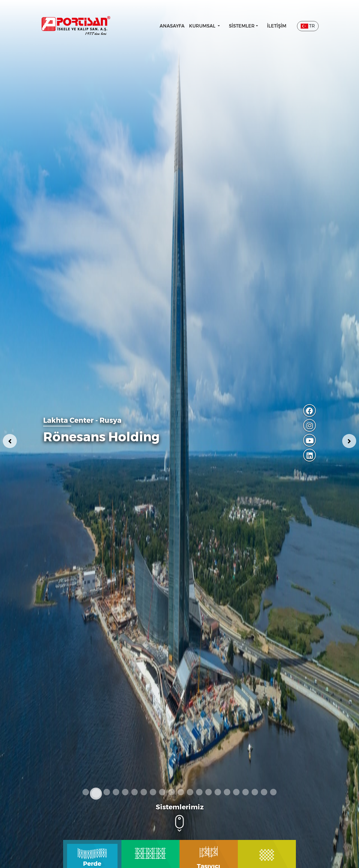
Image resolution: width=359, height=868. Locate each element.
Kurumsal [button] (203, 26)
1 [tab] (86, 792)
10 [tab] (172, 792)
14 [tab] (209, 792)
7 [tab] (144, 792)
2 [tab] (96, 793)
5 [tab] (125, 792)
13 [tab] (199, 792)
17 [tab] (236, 792)
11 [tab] (181, 792)
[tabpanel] (179, 434)
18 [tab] (246, 792)
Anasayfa (172, 26)
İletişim (277, 26)
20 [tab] (264, 792)
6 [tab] (134, 792)
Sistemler (242, 26)
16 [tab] (227, 792)
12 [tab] (190, 792)
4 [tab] (116, 792)
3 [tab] (107, 792)
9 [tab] (162, 792)
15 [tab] (218, 792)
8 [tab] (153, 792)
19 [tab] (255, 792)
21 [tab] (273, 792)
